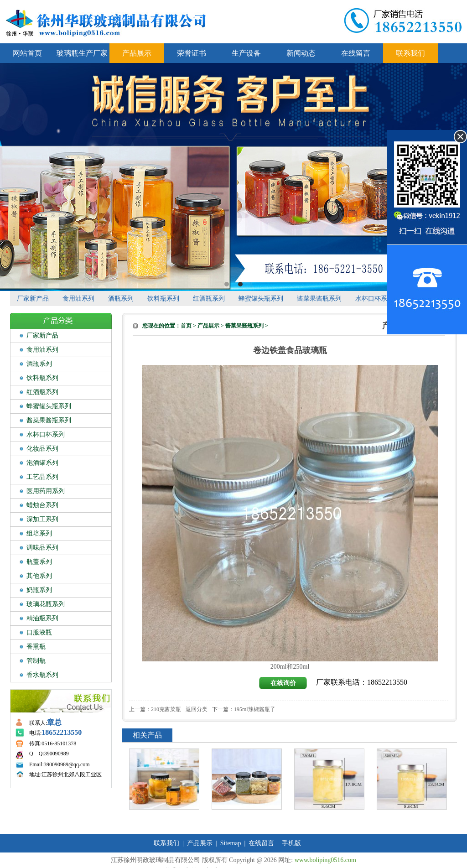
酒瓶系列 (121, 299)
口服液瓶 (39, 632)
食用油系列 (78, 299)
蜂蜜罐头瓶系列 (261, 299)
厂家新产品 (33, 299)
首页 (186, 326)
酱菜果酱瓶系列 (319, 299)
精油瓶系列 (42, 618)
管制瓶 (36, 661)
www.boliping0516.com (325, 860)
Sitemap (231, 843)
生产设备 (246, 53)
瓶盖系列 (39, 562)
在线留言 (356, 53)
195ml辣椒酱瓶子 (255, 709)
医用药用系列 (46, 491)
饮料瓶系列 (163, 299)
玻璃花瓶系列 (46, 604)
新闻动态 (301, 53)
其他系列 (39, 576)
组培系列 (39, 533)
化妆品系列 (42, 449)
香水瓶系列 (42, 675)
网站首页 (27, 53)
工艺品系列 (42, 477)
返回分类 (197, 709)
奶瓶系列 (39, 590)
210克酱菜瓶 (166, 709)
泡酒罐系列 (42, 463)
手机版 (291, 843)
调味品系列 (42, 548)
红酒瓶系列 (209, 299)
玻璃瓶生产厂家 (82, 53)
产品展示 (137, 53)
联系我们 (410, 53)
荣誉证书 (192, 53)
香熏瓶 (36, 647)
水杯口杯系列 (374, 299)
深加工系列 (42, 519)
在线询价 (283, 683)
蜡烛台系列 (42, 505)
